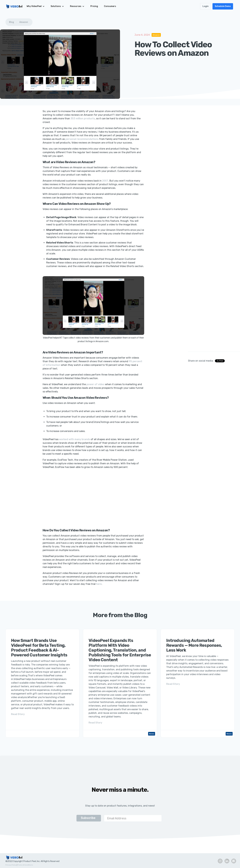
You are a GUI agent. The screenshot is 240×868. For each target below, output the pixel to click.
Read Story (18, 714)
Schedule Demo (223, 6)
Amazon (24, 22)
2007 (105, 181)
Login (206, 6)
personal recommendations (82, 139)
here (99, 584)
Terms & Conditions (25, 865)
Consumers (110, 6)
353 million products (83, 118)
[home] (15, 6)
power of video (95, 384)
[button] (36, 6)
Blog (11, 22)
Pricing (94, 6)
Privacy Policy (11, 865)
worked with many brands (75, 439)
